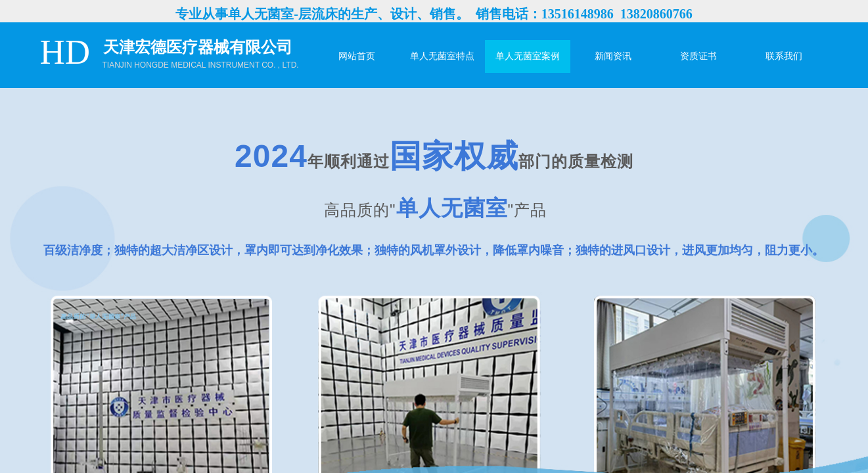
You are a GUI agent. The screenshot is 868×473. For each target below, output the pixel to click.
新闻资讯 (613, 56)
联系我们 (784, 56)
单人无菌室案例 (528, 56)
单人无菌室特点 (442, 56)
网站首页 (357, 56)
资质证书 (698, 56)
